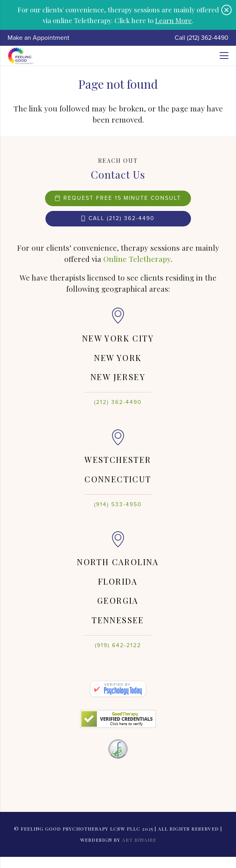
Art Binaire (139, 840)
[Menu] (224, 56)
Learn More (173, 20)
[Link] (21, 56)
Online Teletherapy (137, 259)
